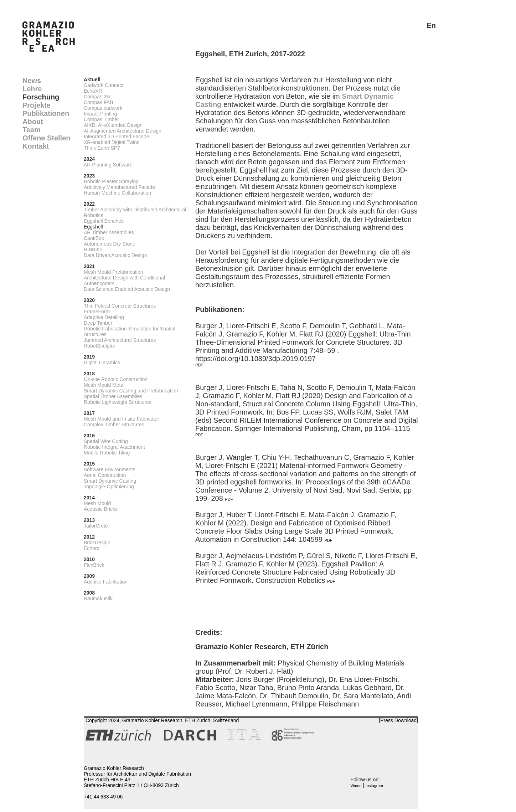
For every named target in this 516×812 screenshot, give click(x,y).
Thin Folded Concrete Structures (120, 306)
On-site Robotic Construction (116, 379)
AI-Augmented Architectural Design (123, 131)
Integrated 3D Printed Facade (117, 137)
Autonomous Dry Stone (110, 244)
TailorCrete (96, 526)
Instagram (374, 786)
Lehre (32, 89)
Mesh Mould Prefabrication (113, 272)
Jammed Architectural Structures (120, 340)
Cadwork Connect (104, 85)
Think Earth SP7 (102, 148)
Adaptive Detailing (104, 317)
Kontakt (36, 146)
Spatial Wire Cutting (106, 441)
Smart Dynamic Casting (110, 481)
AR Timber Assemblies (109, 232)
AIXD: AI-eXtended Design (113, 125)
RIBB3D (93, 250)
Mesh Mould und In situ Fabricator (122, 419)
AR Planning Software (108, 165)
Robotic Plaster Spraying (111, 181)
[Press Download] (398, 720)
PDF (199, 365)
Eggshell (93, 227)
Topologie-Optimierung (109, 487)
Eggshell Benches (104, 221)
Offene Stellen (46, 138)
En (431, 25)
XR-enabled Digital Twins (112, 142)
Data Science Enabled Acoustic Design (127, 289)
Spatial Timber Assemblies (113, 396)
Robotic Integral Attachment (114, 447)
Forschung (41, 97)
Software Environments (110, 469)
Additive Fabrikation (106, 582)
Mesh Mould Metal (104, 385)
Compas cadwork (103, 108)
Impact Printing (100, 114)
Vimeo (356, 786)
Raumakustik (98, 598)
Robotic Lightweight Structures (118, 402)
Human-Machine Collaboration (117, 193)
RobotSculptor (100, 346)
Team (32, 130)
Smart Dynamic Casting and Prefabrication (131, 391)
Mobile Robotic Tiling (107, 453)
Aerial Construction (105, 475)
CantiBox (94, 238)
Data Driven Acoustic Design (115, 255)
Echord (92, 548)
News (32, 81)
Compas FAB (98, 102)
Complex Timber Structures (114, 425)
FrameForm (97, 312)
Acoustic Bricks (101, 509)
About (33, 122)
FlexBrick (94, 565)
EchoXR (93, 91)
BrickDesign (97, 543)
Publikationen (46, 113)
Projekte (37, 105)
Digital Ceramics (102, 363)
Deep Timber (98, 323)
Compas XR (97, 97)
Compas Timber (101, 119)
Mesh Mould (97, 503)
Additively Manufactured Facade (119, 187)
